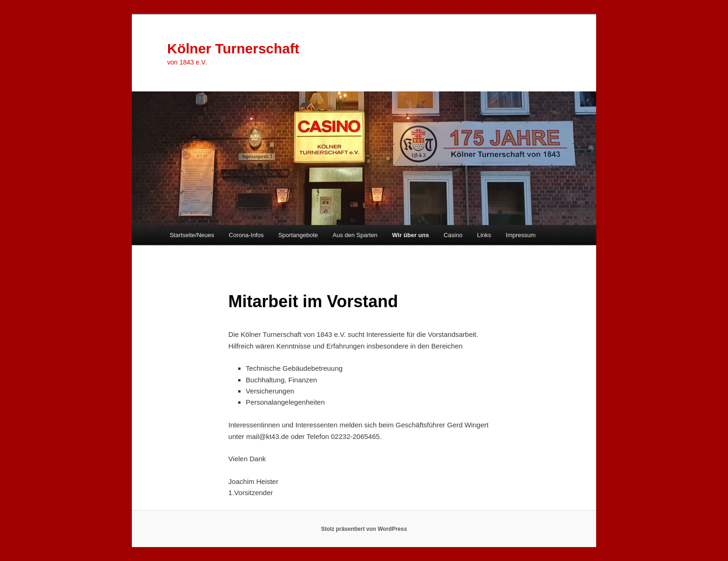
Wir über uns (411, 235)
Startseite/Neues (192, 235)
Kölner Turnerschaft (233, 48)
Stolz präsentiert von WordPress (364, 529)
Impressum (520, 235)
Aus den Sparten (355, 235)
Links (484, 235)
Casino (453, 235)
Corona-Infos (246, 235)
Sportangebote (298, 235)
